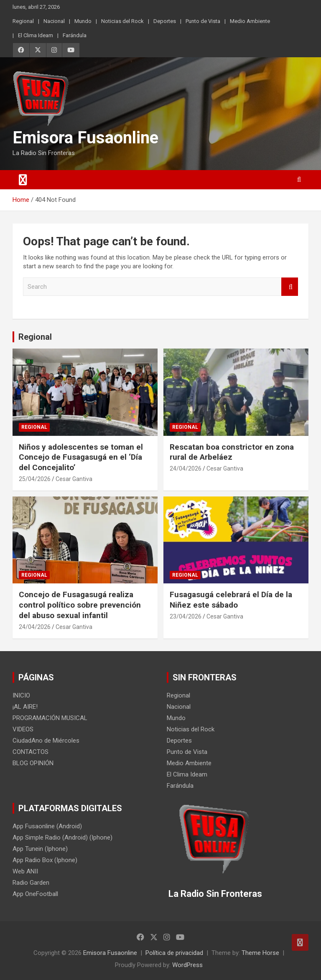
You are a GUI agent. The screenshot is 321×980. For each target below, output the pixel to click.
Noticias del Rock (122, 21)
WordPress (187, 965)
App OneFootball (35, 894)
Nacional (54, 21)
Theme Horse (260, 953)
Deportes (165, 21)
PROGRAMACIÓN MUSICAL (50, 718)
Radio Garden (31, 883)
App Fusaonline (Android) (47, 826)
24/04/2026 (186, 468)
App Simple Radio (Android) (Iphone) (62, 837)
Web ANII (25, 871)
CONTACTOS (31, 752)
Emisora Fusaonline (85, 138)
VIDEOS (23, 729)
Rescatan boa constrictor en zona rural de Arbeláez (232, 452)
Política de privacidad (174, 953)
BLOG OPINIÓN (33, 763)
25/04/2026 (35, 479)
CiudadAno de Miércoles (46, 741)
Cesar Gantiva (74, 479)
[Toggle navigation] (23, 180)
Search (290, 287)
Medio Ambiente (250, 21)
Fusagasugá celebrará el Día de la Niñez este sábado (231, 600)
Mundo (83, 21)
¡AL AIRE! (25, 707)
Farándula (75, 35)
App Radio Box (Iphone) (45, 860)
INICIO (21, 695)
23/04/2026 (186, 616)
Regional (23, 21)
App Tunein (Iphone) (40, 849)
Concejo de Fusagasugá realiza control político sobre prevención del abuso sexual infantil (80, 605)
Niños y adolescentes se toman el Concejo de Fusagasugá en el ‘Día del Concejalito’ (81, 457)
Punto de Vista (203, 21)
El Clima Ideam (36, 35)
